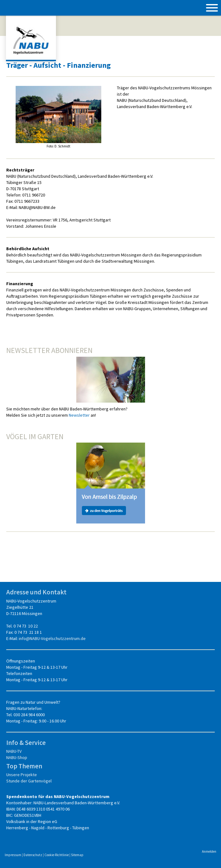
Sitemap (77, 855)
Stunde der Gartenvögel (29, 781)
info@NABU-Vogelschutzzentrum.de (52, 638)
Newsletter (79, 415)
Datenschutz (33, 855)
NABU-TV (14, 751)
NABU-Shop (17, 757)
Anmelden (209, 851)
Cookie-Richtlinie (57, 855)
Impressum (13, 855)
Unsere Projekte (22, 775)
